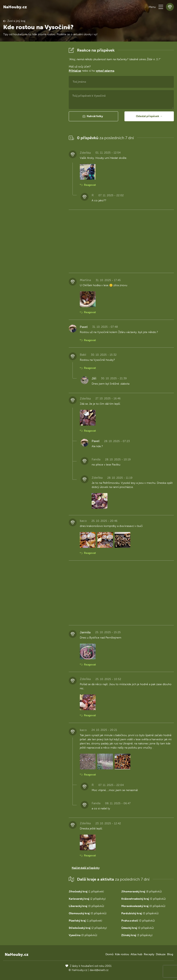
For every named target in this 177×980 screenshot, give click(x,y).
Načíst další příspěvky (86, 868)
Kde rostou (122, 954)
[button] (161, 7)
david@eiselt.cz (99, 970)
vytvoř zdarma (105, 71)
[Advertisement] (33, 105)
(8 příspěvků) (142, 892)
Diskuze (161, 954)
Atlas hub (136, 954)
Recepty (149, 954)
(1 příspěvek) (86, 892)
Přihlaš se (75, 71)
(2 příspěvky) (87, 899)
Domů (109, 954)
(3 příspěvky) (137, 935)
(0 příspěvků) (144, 899)
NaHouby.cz (15, 7)
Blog (170, 954)
